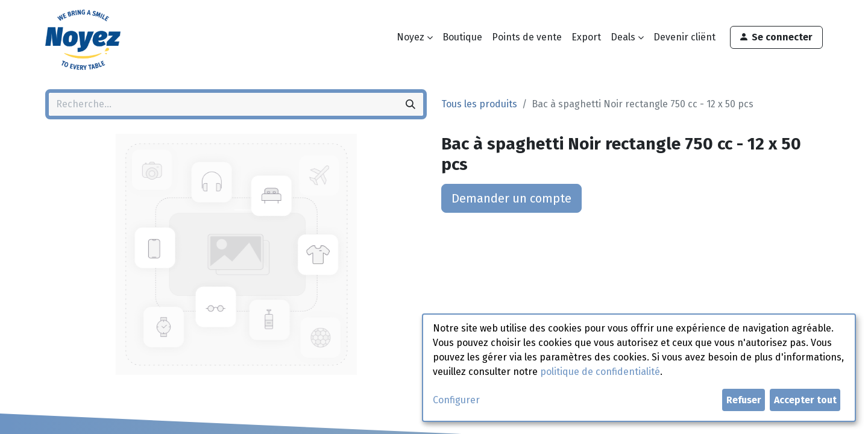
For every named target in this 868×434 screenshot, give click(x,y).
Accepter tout (805, 400)
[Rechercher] (410, 104)
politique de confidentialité (600, 372)
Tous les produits (479, 104)
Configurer (456, 400)
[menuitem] (462, 37)
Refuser (744, 400)
